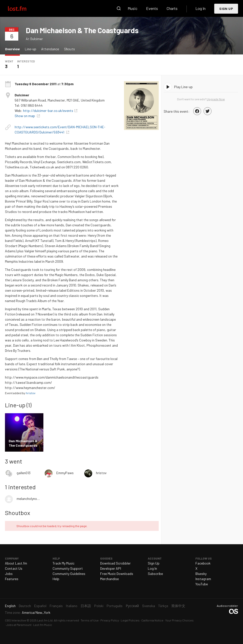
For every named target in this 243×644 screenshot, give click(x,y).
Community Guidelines (69, 574)
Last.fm (23, 8)
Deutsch (25, 606)
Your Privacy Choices (179, 620)
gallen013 (24, 473)
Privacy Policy (110, 620)
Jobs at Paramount (19, 625)
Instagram (203, 579)
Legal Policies (130, 620)
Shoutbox (17, 513)
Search (119, 8)
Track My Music (63, 563)
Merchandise (109, 579)
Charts (172, 8)
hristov (31, 393)
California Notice (152, 620)
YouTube (202, 584)
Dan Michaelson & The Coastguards (82, 30)
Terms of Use (90, 620)
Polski (99, 606)
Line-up (30, 49)
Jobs (9, 574)
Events (152, 8)
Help (56, 579)
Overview (14, 49)
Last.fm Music (43, 625)
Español (40, 606)
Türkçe (163, 606)
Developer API (111, 568)
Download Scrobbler (115, 563)
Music (133, 8)
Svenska (149, 606)
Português (115, 606)
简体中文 (178, 606)
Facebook (203, 563)
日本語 (86, 606)
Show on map (25, 116)
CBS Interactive (15, 620)
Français (56, 606)
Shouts (69, 49)
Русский (132, 606)
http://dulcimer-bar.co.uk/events (48, 111)
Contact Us (14, 568)
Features (12, 579)
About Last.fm (16, 563)
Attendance (50, 49)
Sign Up (226, 9)
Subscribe (155, 574)
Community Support (68, 568)
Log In (200, 8)
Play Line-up (183, 87)
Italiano (72, 606)
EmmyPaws (65, 473)
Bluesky (201, 574)
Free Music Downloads (117, 574)
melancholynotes (28, 499)
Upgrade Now (216, 99)
